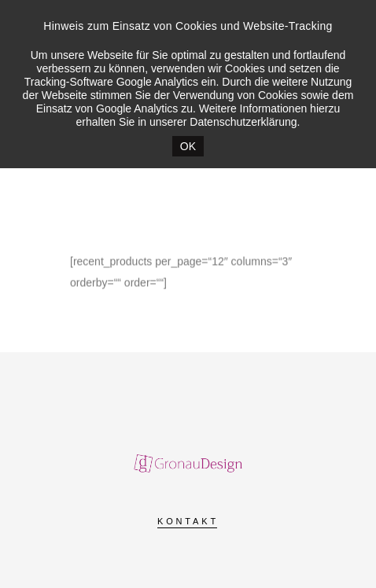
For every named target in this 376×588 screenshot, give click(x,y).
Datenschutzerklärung (243, 122)
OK (188, 146)
